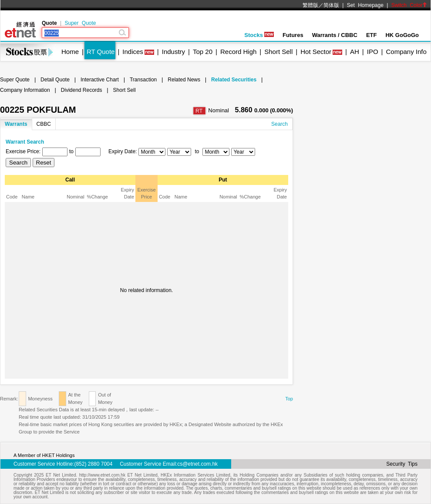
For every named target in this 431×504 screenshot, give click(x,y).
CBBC (44, 124)
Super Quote (80, 23)
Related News (184, 80)
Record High (238, 52)
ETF (372, 35)
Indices (133, 52)
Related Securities (234, 80)
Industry (173, 52)
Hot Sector (316, 52)
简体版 (331, 5)
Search (279, 124)
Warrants (16, 124)
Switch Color (409, 5)
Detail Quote (55, 80)
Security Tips (402, 464)
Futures (293, 35)
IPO (373, 52)
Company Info (406, 52)
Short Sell (278, 52)
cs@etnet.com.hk (197, 464)
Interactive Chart (100, 80)
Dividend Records (82, 90)
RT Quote (101, 52)
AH (355, 52)
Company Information (25, 90)
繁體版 (310, 5)
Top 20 (203, 52)
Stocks (259, 35)
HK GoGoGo (402, 35)
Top (289, 399)
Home (70, 52)
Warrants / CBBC (335, 35)
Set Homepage (365, 5)
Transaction (143, 80)
